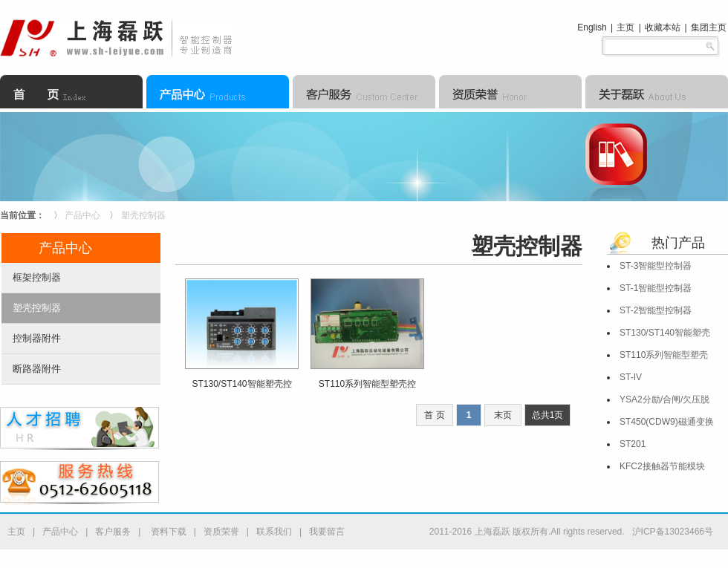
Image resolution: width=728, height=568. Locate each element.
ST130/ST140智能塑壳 (665, 333)
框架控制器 (37, 277)
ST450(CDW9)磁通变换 (667, 422)
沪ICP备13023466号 (673, 532)
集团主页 (709, 27)
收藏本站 (663, 27)
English (592, 27)
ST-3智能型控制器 (656, 266)
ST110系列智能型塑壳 (664, 355)
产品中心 (82, 215)
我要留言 (327, 532)
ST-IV (631, 377)
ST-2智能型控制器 (656, 310)
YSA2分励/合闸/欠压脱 (664, 399)
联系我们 (274, 532)
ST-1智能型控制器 (656, 288)
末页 (503, 415)
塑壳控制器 (143, 215)
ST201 (633, 444)
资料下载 (167, 532)
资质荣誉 (221, 532)
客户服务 (113, 532)
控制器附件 (37, 338)
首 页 (434, 415)
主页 (625, 27)
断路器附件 (37, 369)
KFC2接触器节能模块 (662, 466)
